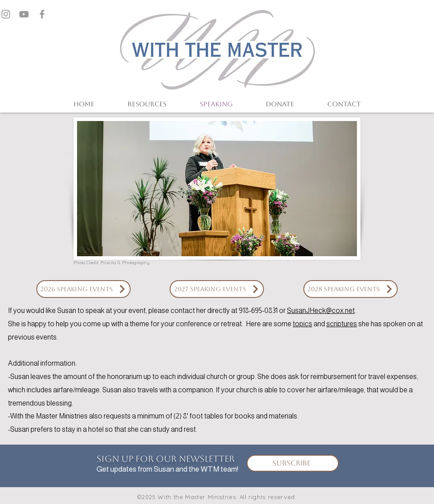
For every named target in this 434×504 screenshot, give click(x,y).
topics (302, 324)
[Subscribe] (293, 463)
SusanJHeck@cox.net (321, 311)
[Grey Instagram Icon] (6, 14)
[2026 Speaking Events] (83, 289)
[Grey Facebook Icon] (42, 14)
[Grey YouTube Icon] (24, 14)
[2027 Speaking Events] (217, 289)
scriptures (342, 324)
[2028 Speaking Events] (351, 289)
